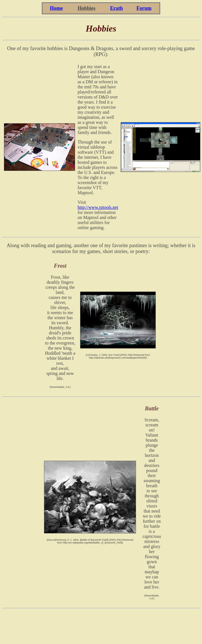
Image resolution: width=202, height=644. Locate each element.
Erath (116, 8)
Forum (144, 8)
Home (56, 8)
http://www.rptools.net (98, 207)
